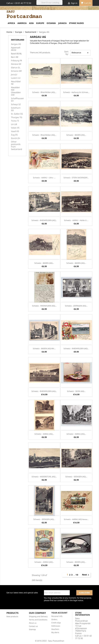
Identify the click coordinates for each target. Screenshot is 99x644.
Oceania (51, 23)
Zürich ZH (16, 138)
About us (33, 623)
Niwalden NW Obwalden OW (16, 91)
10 (77, 575)
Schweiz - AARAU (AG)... (44, 434)
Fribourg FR (16, 61)
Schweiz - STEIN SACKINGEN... (76, 178)
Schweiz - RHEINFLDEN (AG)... (44, 306)
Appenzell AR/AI (16, 49)
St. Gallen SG (17, 114)
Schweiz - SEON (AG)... (76, 391)
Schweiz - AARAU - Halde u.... (76, 220)
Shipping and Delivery (38, 616)
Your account (59, 613)
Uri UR (14, 124)
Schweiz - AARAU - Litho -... (44, 178)
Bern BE (15, 57)
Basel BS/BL (16, 54)
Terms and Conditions (38, 620)
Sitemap (32, 629)
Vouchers (55, 629)
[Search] (49, 2)
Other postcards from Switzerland (17, 145)
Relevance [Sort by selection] (80, 53)
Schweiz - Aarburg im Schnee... (76, 92)
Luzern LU (16, 78)
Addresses (56, 626)
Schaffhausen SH (17, 100)
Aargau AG (16, 44)
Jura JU (14, 75)
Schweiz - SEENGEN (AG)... (76, 477)
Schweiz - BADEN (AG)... (76, 135)
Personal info (57, 616)
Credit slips (56, 623)
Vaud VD (15, 131)
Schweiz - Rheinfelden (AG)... (44, 92)
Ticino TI (15, 121)
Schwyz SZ (16, 104)
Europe (40, 23)
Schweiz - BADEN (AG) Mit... (44, 348)
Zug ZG (14, 135)
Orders (54, 619)
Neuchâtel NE (16, 83)
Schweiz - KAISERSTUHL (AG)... (44, 477)
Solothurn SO (16, 109)
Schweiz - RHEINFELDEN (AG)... (44, 220)
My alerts (55, 632)
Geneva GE (16, 64)
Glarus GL (16, 68)
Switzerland (18, 40)
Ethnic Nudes (76, 23)
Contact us (33, 626)
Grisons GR (16, 71)
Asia (31, 23)
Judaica (62, 23)
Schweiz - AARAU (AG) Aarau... (76, 519)
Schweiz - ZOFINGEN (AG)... (76, 306)
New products (12, 616)
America (22, 23)
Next (86, 575)
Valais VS (15, 128)
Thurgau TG (17, 117)
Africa (11, 23)
